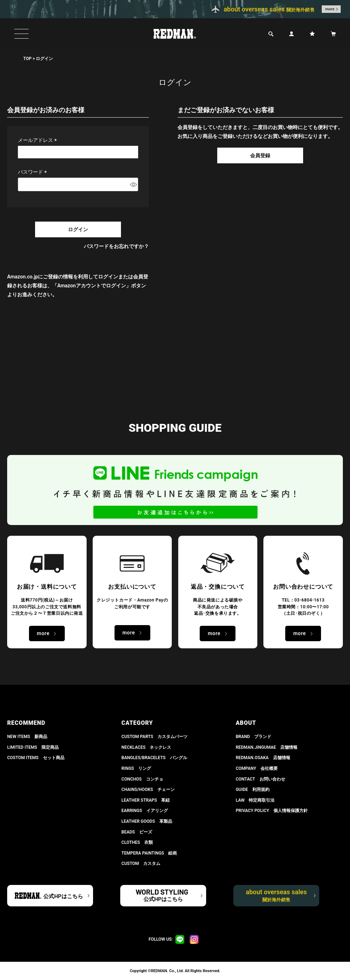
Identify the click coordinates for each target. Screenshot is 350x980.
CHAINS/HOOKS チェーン (148, 790)
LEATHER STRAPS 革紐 (145, 800)
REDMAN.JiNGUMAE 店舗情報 (267, 747)
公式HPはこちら (63, 896)
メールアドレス (38, 140)
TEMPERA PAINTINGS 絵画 (149, 853)
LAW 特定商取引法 (255, 800)
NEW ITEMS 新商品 (27, 737)
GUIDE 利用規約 (253, 790)
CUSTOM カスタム (141, 863)
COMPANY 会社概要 (257, 768)
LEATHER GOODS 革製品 (147, 821)
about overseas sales (276, 895)
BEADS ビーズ (137, 832)
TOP (27, 59)
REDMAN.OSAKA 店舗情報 (263, 758)
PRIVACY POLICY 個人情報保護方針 (272, 811)
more (330, 9)
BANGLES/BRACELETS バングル (154, 758)
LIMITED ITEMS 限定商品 (33, 747)
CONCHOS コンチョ (142, 779)
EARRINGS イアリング (144, 811)
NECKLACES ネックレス (146, 747)
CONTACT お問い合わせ (261, 779)
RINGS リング (136, 768)
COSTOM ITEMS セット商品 (36, 758)
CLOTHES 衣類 (137, 842)
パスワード (33, 172)
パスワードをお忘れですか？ (116, 246)
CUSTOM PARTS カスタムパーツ (154, 737)
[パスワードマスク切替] (133, 184)
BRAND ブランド (254, 737)
